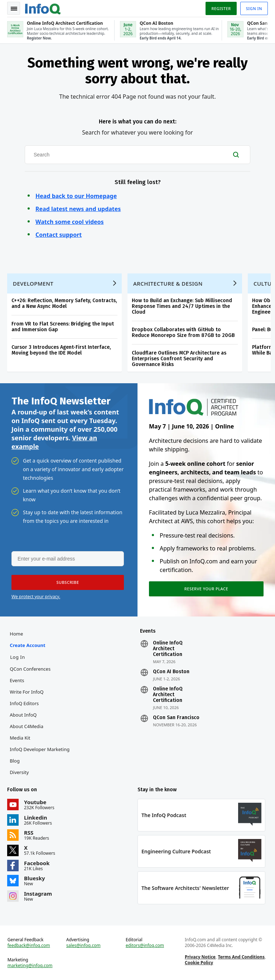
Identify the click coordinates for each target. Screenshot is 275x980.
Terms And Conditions (241, 957)
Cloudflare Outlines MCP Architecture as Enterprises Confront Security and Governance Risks (179, 359)
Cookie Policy (199, 963)
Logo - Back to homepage (43, 8)
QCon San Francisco (176, 718)
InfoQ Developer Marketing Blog (40, 755)
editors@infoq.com (145, 946)
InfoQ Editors (24, 703)
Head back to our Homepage (76, 196)
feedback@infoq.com (29, 946)
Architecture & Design (168, 283)
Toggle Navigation (14, 9)
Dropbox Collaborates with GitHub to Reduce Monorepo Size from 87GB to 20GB (183, 332)
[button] (68, 582)
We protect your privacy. (36, 597)
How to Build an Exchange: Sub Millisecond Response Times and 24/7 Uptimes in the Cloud (182, 306)
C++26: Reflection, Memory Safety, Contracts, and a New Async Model (64, 303)
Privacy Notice (200, 957)
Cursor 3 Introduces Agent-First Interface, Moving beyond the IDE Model (61, 350)
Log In (18, 657)
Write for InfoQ (26, 692)
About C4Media (26, 726)
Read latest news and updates (78, 209)
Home (16, 634)
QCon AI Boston (171, 672)
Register (221, 8)
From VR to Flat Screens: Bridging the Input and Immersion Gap (63, 327)
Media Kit (20, 738)
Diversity (19, 772)
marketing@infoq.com (30, 966)
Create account (27, 645)
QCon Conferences (30, 669)
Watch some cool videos (70, 222)
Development (33, 283)
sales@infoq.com (83, 946)
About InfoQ (23, 715)
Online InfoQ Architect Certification (168, 649)
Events (17, 680)
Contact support (59, 235)
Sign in (254, 8)
